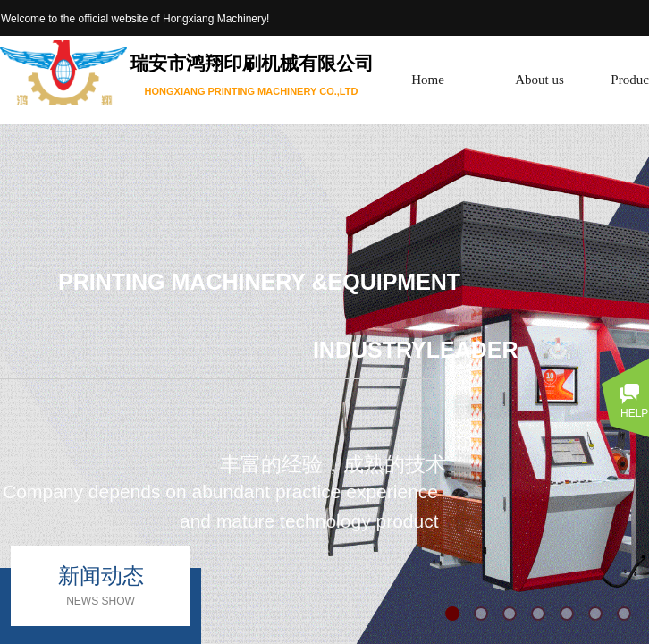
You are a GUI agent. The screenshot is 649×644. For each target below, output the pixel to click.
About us (539, 80)
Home (428, 80)
